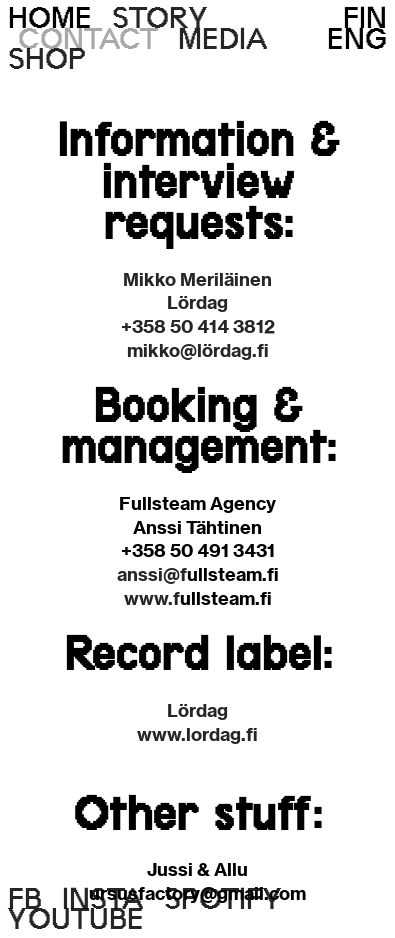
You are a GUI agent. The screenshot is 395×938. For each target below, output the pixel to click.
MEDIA (223, 38)
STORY (160, 17)
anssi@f (152, 574)
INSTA (103, 898)
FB (25, 898)
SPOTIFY (223, 898)
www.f (152, 598)
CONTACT (88, 38)
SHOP (47, 58)
